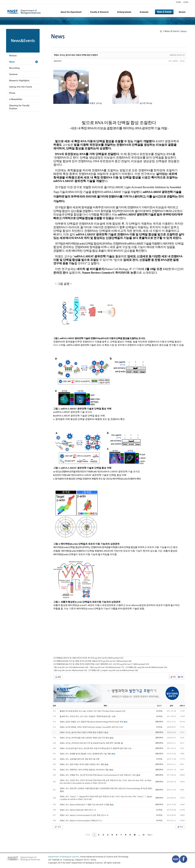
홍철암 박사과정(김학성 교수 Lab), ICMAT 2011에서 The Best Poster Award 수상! (93, 711)
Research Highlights (19, 81)
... (139, 835)
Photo (12, 93)
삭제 (180, 677)
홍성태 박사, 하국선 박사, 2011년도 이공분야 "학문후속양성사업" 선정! (88, 717)
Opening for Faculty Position (19, 107)
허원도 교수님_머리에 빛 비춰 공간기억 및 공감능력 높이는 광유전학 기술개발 (90, 743)
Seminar (13, 74)
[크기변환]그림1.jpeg (146, 667)
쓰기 (180, 827)
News (12, 62)
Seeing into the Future (21, 87)
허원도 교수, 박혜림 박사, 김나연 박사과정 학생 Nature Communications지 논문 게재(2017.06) (98, 775)
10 (134, 835)
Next (150, 835)
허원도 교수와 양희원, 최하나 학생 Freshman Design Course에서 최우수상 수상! (92, 727)
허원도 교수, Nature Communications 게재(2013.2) (81, 821)
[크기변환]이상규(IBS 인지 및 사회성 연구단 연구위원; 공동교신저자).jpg (92, 661)
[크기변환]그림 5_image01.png (113, 670)
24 (143, 835)
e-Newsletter (16, 99)
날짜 (171, 706)
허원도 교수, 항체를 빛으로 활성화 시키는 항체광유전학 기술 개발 (85, 754)
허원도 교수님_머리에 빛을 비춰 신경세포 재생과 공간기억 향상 (85, 738)
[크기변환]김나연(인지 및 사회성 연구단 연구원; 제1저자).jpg (88, 658)
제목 (106, 706)
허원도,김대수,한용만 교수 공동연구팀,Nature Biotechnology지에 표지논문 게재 (92, 722)
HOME (178, 2)
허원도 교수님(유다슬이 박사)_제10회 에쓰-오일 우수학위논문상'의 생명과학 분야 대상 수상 (96, 748)
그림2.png (71, 667)
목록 (58, 677)
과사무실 (159, 711)
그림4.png (70, 670)
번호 (54, 706)
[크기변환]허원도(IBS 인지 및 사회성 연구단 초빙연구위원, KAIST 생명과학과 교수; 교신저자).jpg (101, 664)
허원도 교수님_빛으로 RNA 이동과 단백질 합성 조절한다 (76, 55)
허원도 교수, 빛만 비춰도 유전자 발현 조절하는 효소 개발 (82, 764)
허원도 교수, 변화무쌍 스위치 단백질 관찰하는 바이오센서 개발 (84, 770)
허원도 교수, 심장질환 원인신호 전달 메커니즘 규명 (80, 759)
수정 (173, 677)
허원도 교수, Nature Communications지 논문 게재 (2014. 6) (84, 815)
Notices (13, 56)
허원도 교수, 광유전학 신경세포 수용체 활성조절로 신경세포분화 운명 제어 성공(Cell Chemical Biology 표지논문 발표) (106, 789)
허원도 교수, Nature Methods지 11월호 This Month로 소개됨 (85, 805)
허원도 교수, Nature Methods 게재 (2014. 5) (78, 810)
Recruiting (14, 68)
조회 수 (182, 706)
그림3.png (107, 667)
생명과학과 (58, 61)
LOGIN (186, 2)
